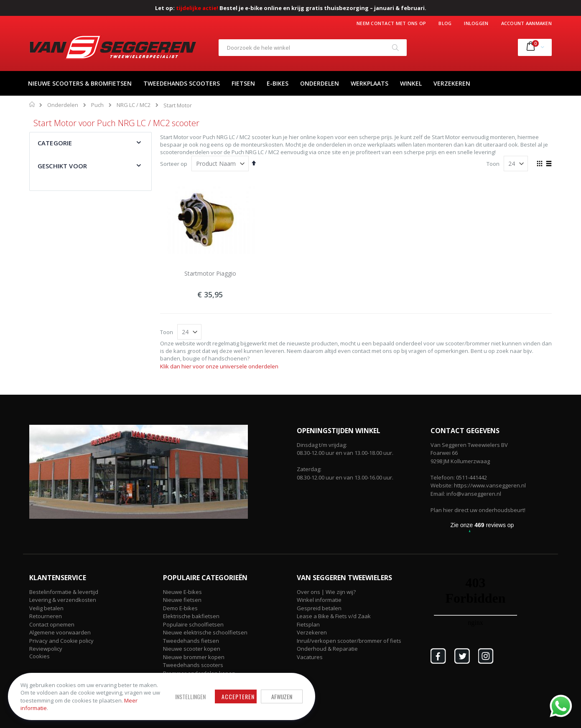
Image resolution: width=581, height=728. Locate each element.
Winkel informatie (319, 600)
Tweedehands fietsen (191, 641)
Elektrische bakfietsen (191, 616)
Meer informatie (66, 708)
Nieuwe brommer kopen (194, 657)
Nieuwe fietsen (182, 600)
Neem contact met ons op (391, 23)
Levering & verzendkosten (63, 600)
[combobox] (313, 48)
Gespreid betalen (319, 608)
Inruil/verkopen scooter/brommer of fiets (349, 641)
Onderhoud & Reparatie (327, 649)
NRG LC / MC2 (134, 105)
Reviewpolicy (46, 649)
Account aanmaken (526, 23)
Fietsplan (308, 624)
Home (32, 104)
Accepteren (224, 696)
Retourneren (46, 616)
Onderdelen (63, 105)
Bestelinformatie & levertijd (64, 592)
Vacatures (310, 657)
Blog (445, 23)
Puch (97, 105)
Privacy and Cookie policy (61, 641)
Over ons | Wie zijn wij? (326, 592)
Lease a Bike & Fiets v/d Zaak (334, 616)
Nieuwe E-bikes (182, 592)
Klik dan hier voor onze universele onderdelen (219, 366)
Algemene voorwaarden (60, 632)
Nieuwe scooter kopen (192, 649)
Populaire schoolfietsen (193, 624)
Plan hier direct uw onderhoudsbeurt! (478, 510)
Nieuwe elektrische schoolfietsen (205, 632)
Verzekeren (312, 632)
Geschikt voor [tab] (62, 166)
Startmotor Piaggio (210, 273)
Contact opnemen (52, 624)
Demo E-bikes (180, 608)
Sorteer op (174, 164)
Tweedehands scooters (193, 665)
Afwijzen (268, 696)
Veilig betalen (46, 608)
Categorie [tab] (55, 143)
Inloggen (476, 23)
